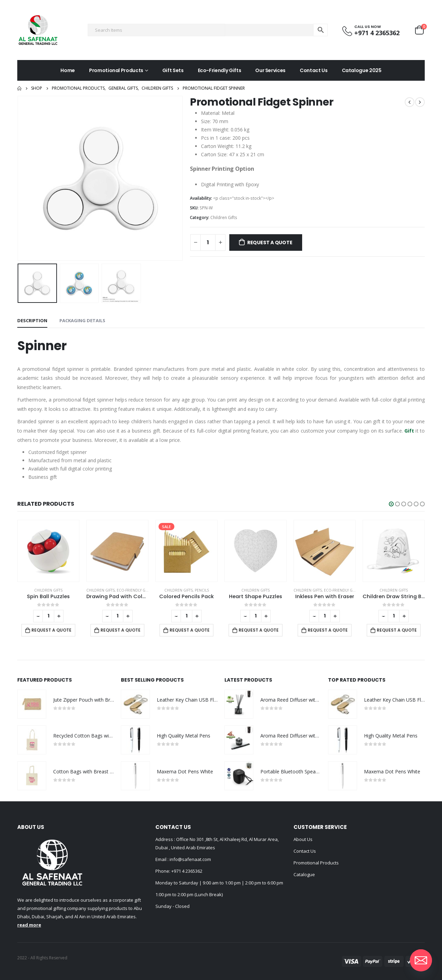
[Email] (421, 960)
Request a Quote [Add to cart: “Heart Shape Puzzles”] (259, 630)
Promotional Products (116, 70)
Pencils (202, 590)
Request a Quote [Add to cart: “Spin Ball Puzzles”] (51, 630)
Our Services (270, 70)
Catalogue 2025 (362, 70)
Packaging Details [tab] (82, 320)
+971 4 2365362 (187, 871)
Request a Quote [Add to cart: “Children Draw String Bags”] (397, 630)
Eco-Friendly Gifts (220, 70)
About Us (303, 839)
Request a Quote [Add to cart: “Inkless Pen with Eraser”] (328, 630)
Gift (409, 431)
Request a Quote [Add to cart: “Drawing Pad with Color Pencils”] (121, 630)
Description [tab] (32, 320)
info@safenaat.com (190, 859)
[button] (391, 504)
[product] (48, 551)
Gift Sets (173, 70)
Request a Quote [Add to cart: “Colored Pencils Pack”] (190, 630)
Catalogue (304, 874)
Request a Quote (270, 242)
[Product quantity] (208, 242)
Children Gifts (224, 217)
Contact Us (314, 70)
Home (68, 70)
